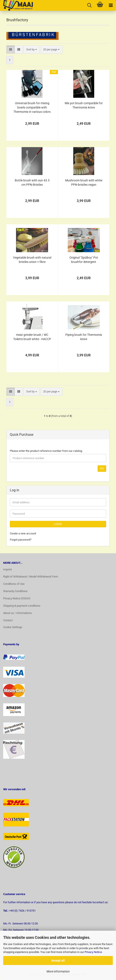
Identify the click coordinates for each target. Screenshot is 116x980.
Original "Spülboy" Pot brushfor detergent (84, 260)
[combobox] (32, 50)
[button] (11, 50)
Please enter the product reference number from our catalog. (46, 451)
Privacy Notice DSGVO (17, 598)
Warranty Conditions (15, 591)
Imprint (7, 569)
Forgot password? (21, 540)
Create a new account (23, 533)
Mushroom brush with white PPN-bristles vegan (84, 182)
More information (58, 971)
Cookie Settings (13, 627)
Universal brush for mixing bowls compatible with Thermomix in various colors (32, 107)
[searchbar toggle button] (89, 5)
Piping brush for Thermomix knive (84, 337)
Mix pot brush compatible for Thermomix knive (84, 105)
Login (58, 524)
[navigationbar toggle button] (111, 5)
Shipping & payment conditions (22, 606)
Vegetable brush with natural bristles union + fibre (32, 260)
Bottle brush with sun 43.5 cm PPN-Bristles (32, 182)
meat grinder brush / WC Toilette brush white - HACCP (32, 337)
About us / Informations (18, 613)
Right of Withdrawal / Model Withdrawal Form (31, 577)
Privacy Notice (93, 952)
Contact (8, 620)
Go (102, 469)
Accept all (58, 960)
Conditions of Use (14, 584)
